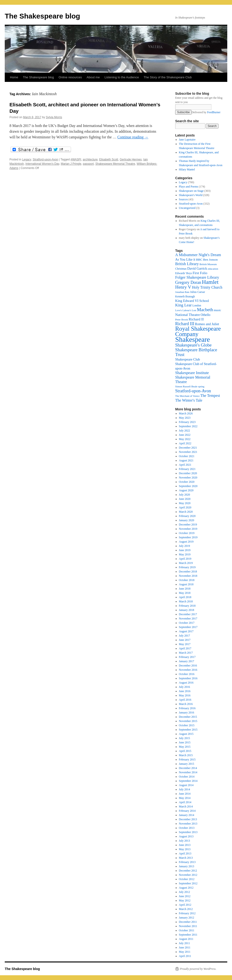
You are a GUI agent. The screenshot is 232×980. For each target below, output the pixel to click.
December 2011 (188, 922)
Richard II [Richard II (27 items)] (196, 319)
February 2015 (187, 760)
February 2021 (187, 469)
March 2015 (186, 755)
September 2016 (188, 678)
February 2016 (187, 708)
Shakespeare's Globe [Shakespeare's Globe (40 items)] (193, 345)
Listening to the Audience (122, 77)
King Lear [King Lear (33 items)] (183, 305)
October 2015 (187, 725)
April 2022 (185, 443)
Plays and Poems (189, 187)
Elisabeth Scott (109, 159)
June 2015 (185, 742)
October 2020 (187, 482)
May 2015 (185, 747)
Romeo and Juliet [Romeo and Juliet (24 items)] (207, 324)
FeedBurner (214, 112)
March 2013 (186, 858)
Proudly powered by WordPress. (198, 969)
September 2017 (188, 627)
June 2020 (185, 499)
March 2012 (186, 909)
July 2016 (185, 687)
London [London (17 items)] (197, 305)
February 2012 (187, 913)
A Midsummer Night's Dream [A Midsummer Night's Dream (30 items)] (198, 255)
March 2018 (186, 601)
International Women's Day (42, 164)
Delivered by (206, 112)
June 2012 (185, 896)
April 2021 (185, 465)
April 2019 (185, 559)
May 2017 (185, 644)
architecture (90, 159)
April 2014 (185, 802)
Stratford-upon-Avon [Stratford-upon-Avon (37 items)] (193, 391)
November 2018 (188, 576)
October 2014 (187, 777)
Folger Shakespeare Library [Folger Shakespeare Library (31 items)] (197, 277)
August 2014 (186, 785)
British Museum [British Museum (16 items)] (208, 264)
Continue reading (133, 137)
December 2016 (188, 666)
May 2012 (185, 900)
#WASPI (76, 159)
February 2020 (187, 516)
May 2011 (185, 952)
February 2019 (187, 567)
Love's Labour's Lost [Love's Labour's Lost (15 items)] (186, 310)
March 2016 (186, 704)
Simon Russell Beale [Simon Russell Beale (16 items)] (186, 386)
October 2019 (187, 533)
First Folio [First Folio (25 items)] (200, 273)
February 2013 (187, 862)
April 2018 (185, 597)
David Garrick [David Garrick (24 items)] (197, 268)
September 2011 (188, 935)
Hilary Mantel (187, 169)
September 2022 (188, 426)
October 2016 (187, 674)
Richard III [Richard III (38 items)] (185, 324)
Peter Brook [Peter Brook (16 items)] (182, 319)
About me (93, 77)
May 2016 (185, 695)
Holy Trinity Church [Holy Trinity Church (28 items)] (207, 287)
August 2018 (186, 584)
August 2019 (186, 542)
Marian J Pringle (71, 164)
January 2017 (187, 661)
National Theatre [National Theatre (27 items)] (187, 315)
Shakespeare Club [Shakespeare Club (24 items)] (188, 359)
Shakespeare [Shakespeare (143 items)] (193, 339)
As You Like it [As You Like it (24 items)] (185, 259)
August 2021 (186, 460)
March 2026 (186, 413)
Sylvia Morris (54, 117)
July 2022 (185, 431)
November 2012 (188, 875)
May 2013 (185, 849)
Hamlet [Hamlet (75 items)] (210, 282)
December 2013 (188, 819)
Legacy (27, 159)
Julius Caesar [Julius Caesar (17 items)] (198, 292)
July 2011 (185, 943)
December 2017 (188, 614)
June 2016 (185, 691)
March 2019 (186, 563)
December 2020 (188, 473)
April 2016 (185, 700)
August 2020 (186, 490)
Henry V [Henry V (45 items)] (183, 287)
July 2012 (185, 892)
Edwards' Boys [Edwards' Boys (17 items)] (184, 273)
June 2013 (185, 845)
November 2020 (188, 478)
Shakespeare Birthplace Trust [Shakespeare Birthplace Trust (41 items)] (196, 352)
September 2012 (188, 883)
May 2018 (185, 593)
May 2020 (185, 503)
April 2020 (185, 507)
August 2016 (186, 683)
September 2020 (188, 486)
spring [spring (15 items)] (201, 387)
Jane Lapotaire (187, 140)
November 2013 (188, 824)
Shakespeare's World (191, 195)
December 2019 (188, 525)
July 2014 (185, 789)
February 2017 (187, 657)
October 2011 (187, 930)
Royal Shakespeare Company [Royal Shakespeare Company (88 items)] (198, 331)
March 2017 (186, 653)
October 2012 (187, 879)
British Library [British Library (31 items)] (187, 264)
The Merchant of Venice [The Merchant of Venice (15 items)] (187, 396)
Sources (183, 199)
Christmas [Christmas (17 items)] (181, 269)
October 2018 (187, 580)
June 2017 (185, 640)
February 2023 (187, 422)
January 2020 (187, 520)
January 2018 (187, 610)
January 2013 (187, 866)
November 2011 (188, 926)
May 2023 (185, 418)
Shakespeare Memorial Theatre (115, 164)
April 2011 (185, 956)
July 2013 (185, 841)
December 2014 (188, 768)
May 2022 (185, 439)
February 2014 (187, 811)
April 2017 (185, 648)
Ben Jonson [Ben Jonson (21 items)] (210, 260)
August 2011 (186, 939)
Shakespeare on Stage (191, 191)
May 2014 (185, 798)
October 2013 (187, 828)
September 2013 (188, 832)
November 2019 (188, 529)
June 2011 (185, 947)
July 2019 (185, 546)
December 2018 (188, 572)
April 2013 (185, 853)
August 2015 (186, 734)
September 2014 (188, 781)
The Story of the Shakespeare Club (168, 77)
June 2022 (185, 435)
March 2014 (186, 807)
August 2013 (186, 836)
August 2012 (186, 888)
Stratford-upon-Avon (45, 159)
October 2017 (187, 623)
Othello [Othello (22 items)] (205, 315)
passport (88, 164)
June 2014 (185, 794)
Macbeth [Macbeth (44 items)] (205, 310)
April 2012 (185, 905)
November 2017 (188, 619)
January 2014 (187, 815)
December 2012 (188, 871)
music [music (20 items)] (217, 310)
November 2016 (188, 670)
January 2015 (187, 764)
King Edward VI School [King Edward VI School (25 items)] (192, 301)
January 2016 (187, 713)
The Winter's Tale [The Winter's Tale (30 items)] (189, 400)
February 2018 (187, 606)
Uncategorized (187, 208)
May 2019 (185, 554)
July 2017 (185, 636)
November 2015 (188, 721)
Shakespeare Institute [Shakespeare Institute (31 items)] (192, 373)
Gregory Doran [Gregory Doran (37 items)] (188, 282)
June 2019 (185, 550)
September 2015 (188, 730)
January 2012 (187, 918)
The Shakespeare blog (42, 16)
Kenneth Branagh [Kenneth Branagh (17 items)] (185, 296)
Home (14, 77)
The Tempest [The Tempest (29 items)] (210, 396)
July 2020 (185, 495)
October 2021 (187, 456)
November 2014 (188, 772)
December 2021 (188, 448)
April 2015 (185, 751)
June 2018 (185, 589)
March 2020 (186, 512)
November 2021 (188, 452)
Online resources (70, 77)
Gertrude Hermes (131, 159)
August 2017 (186, 631)
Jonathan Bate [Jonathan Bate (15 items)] (182, 292)
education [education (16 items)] (213, 269)
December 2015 (188, 717)
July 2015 (185, 738)
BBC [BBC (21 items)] (199, 260)
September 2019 (188, 537)
